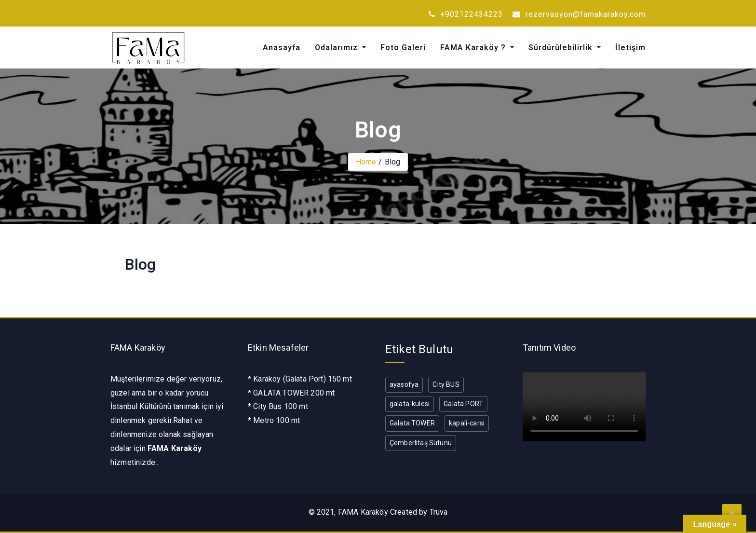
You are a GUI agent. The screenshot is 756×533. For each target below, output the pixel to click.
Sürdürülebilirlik (562, 48)
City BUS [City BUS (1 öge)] (446, 384)
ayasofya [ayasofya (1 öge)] (404, 384)
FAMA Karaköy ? (474, 48)
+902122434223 (466, 14)
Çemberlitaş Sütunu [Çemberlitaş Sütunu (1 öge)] (421, 443)
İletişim (630, 48)
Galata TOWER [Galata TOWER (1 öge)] (412, 423)
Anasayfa (282, 48)
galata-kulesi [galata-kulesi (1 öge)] (410, 404)
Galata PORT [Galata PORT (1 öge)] (463, 404)
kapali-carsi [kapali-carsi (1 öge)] (467, 423)
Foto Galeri (403, 48)
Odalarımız (337, 48)
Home (366, 162)
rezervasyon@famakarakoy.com (579, 14)
